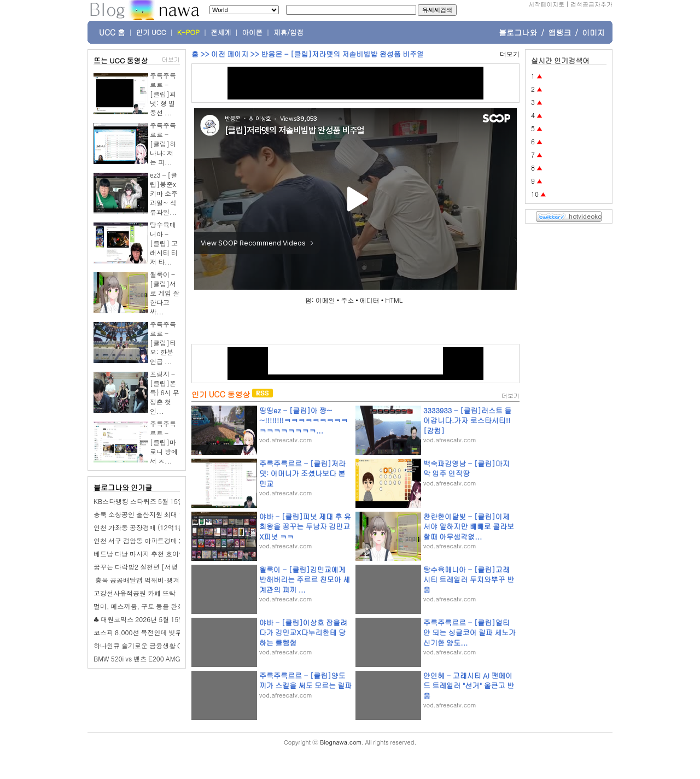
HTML (394, 300)
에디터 (370, 300)
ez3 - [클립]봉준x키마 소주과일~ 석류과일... (164, 193)
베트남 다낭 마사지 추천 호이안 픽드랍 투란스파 (164, 553)
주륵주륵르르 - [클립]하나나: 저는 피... (163, 143)
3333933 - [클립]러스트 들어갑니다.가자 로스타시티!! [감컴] (467, 420)
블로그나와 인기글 (123, 487)
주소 (347, 300)
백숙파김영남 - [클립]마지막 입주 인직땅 (466, 468)
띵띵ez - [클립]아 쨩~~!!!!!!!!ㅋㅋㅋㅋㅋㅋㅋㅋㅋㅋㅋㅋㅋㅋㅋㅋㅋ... (304, 420)
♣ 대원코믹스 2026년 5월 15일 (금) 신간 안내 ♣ (164, 619)
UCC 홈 (112, 32)
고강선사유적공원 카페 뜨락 (135, 593)
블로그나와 (518, 32)
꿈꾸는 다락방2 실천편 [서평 (136, 567)
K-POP (188, 32)
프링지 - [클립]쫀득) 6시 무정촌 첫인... (165, 392)
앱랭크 (559, 32)
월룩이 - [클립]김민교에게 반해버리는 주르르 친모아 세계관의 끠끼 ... (305, 579)
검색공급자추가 (591, 4)
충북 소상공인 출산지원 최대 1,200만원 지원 (159, 514)
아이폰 (253, 32)
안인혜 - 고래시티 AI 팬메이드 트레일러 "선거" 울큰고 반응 (469, 685)
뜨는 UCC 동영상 (121, 60)
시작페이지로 (546, 4)
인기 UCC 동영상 (221, 394)
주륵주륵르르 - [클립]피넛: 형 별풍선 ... (163, 94)
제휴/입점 (288, 32)
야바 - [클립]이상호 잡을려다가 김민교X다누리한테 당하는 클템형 (303, 632)
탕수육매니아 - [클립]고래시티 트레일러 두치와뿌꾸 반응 (469, 579)
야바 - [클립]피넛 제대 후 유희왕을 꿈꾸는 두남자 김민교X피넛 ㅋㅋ (305, 526)
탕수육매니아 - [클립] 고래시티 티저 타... (164, 243)
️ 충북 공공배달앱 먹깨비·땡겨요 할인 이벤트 (158, 580)
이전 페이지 (230, 54)
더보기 (171, 59)
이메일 (325, 300)
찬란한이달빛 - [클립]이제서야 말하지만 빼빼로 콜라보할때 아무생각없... (469, 526)
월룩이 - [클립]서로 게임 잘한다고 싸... (165, 293)
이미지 (593, 32)
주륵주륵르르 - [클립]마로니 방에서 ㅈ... (164, 442)
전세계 (221, 32)
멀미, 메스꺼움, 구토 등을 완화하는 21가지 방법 (164, 606)
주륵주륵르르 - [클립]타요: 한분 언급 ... (163, 342)
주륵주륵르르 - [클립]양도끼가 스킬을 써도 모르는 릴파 (305, 680)
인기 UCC (151, 32)
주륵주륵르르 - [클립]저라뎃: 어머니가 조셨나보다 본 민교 (302, 473)
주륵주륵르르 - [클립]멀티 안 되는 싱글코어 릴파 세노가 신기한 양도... (469, 632)
